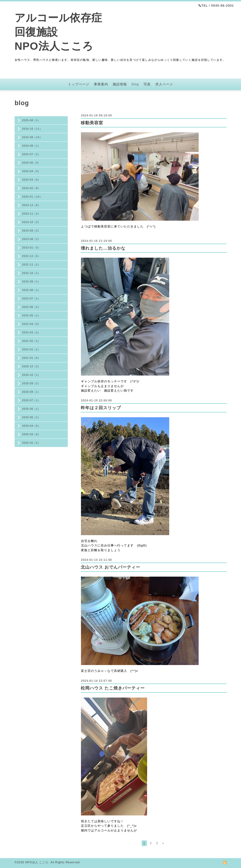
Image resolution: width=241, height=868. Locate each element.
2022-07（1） (31, 298)
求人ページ (164, 84)
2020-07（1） (31, 400)
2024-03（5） (31, 180)
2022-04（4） (31, 324)
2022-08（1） (31, 290)
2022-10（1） (31, 273)
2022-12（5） (31, 256)
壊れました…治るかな (103, 248)
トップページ (79, 84)
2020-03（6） (31, 434)
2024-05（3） (31, 163)
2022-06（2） (31, 307)
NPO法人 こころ (37, 862)
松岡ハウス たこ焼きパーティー (113, 688)
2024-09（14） (32, 137)
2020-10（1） (31, 375)
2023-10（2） (31, 222)
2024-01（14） (32, 197)
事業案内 (101, 84)
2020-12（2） (31, 366)
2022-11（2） (31, 265)
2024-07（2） (31, 154)
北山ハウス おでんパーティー (110, 567)
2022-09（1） (31, 281)
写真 (147, 84)
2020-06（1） (31, 409)
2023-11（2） (31, 214)
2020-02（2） (31, 443)
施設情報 (120, 84)
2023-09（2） (31, 231)
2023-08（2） (31, 239)
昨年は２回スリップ (101, 408)
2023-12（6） (31, 205)
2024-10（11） (32, 129)
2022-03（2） (31, 332)
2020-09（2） (31, 383)
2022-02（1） (31, 341)
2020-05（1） (31, 417)
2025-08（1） (31, 120)
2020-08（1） (31, 392)
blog (135, 84)
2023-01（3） (31, 248)
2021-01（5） (31, 358)
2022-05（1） (31, 315)
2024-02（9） (31, 188)
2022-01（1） (31, 349)
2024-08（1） (31, 146)
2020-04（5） (31, 426)
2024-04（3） (31, 171)
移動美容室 (92, 123)
